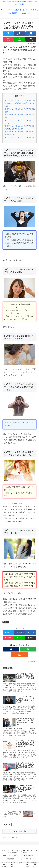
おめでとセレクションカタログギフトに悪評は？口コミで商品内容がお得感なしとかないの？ (19, 103)
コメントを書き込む (20, 831)
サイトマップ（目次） (11, 856)
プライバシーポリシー (28, 859)
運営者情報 (11, 859)
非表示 (21, 96)
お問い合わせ (28, 856)
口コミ (6, 622)
